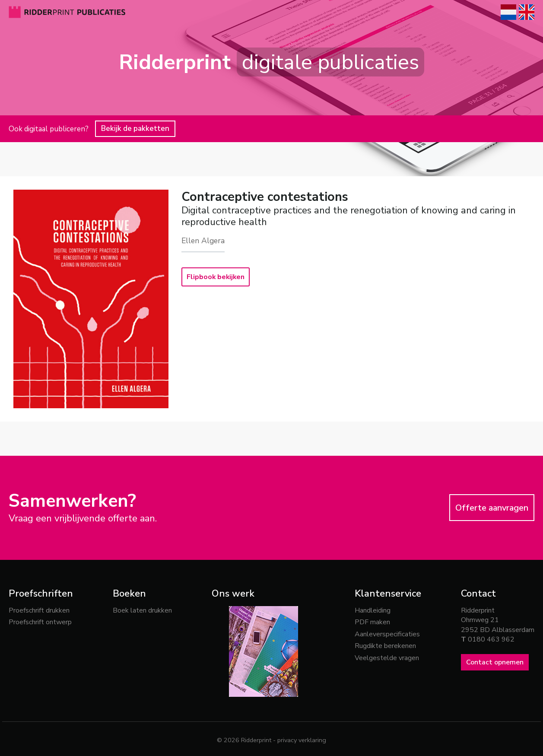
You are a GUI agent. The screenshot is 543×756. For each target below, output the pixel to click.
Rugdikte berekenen (385, 646)
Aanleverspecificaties (387, 634)
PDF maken (372, 622)
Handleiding (373, 610)
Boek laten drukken (142, 610)
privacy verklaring (302, 740)
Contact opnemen (495, 662)
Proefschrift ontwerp (40, 622)
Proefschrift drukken (39, 610)
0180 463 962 (491, 639)
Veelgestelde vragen (387, 658)
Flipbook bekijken (216, 277)
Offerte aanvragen (492, 508)
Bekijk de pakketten (135, 129)
